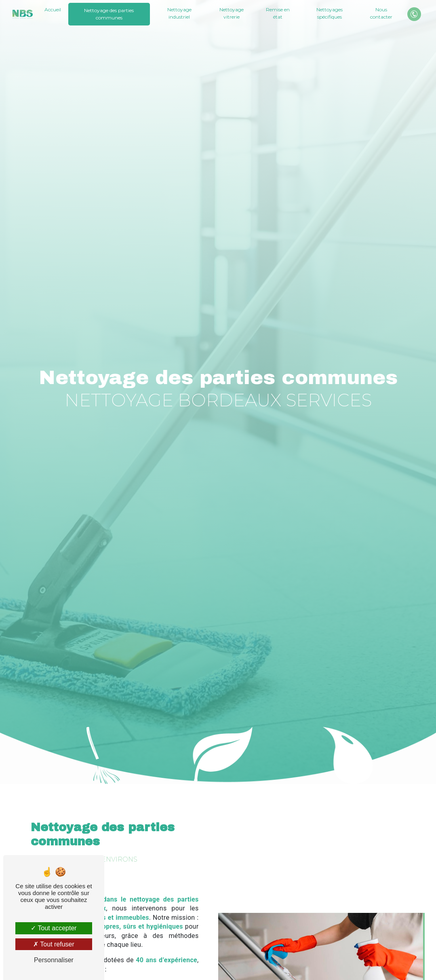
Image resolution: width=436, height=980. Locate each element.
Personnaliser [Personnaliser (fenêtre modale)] (54, 960)
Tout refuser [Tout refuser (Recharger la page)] (54, 944)
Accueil (53, 10)
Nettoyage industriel (179, 13)
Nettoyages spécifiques (329, 13)
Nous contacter (381, 13)
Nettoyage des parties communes (109, 14)
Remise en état (278, 13)
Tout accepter (54, 928)
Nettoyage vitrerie (232, 13)
